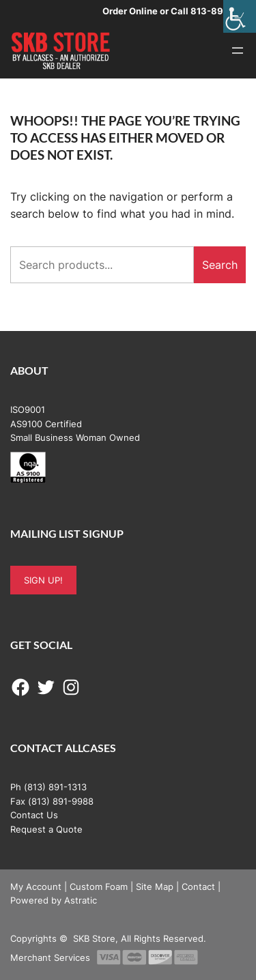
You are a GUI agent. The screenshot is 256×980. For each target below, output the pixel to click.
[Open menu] (238, 51)
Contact (198, 887)
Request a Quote (46, 829)
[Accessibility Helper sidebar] (240, 16)
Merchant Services (50, 957)
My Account (36, 887)
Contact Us (34, 815)
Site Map (155, 887)
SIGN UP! (43, 580)
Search (220, 265)
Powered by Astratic (54, 900)
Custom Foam (99, 887)
